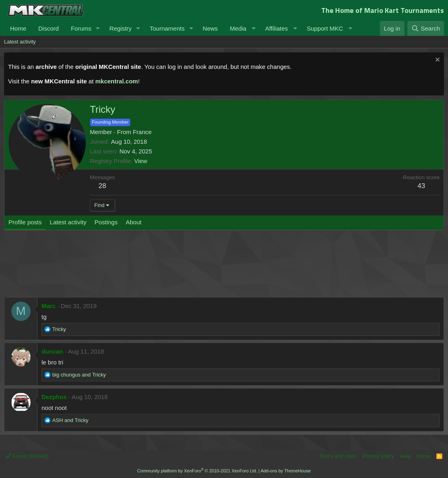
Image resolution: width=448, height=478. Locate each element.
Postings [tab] (106, 222)
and (79, 375)
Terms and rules (338, 456)
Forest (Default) (27, 456)
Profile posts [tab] (25, 222)
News (210, 28)
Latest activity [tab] (68, 222)
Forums (81, 28)
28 (103, 186)
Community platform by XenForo (197, 471)
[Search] (426, 28)
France (142, 132)
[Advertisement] (157, 268)
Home (18, 28)
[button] (98, 28)
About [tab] (134, 222)
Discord (49, 28)
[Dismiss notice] (437, 61)
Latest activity (20, 42)
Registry (121, 28)
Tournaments (167, 28)
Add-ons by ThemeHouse (286, 471)
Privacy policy (378, 456)
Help (405, 456)
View (141, 161)
